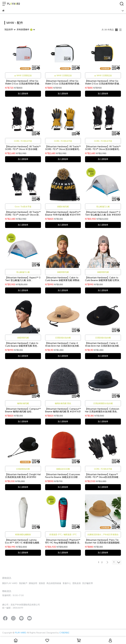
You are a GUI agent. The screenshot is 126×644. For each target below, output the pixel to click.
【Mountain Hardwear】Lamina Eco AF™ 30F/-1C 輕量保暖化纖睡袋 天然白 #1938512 (22, 541)
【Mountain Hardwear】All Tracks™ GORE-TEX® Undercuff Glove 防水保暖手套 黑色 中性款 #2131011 (23, 213)
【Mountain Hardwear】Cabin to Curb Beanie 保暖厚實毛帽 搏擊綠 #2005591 (62, 279)
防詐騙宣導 (88, 583)
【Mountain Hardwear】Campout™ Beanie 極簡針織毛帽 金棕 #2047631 (23, 410)
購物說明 (33, 583)
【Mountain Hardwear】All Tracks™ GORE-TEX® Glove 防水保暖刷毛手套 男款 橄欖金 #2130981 (63, 148)
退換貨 (42, 583)
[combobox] (10, 30)
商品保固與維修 (54, 583)
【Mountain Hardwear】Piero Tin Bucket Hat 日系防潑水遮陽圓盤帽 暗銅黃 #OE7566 (102, 541)
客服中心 (67, 583)
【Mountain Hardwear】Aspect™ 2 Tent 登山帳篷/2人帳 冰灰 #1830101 (103, 213)
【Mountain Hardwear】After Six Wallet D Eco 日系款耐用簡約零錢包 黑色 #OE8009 (102, 82)
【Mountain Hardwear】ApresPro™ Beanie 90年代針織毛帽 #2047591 (63, 213)
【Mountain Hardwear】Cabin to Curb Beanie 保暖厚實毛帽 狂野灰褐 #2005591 (102, 279)
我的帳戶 (23, 583)
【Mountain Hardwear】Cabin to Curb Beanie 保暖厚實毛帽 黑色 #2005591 (22, 345)
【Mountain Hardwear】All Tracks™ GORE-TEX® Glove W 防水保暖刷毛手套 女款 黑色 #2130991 (23, 148)
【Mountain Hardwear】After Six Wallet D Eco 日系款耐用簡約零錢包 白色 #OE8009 (62, 82)
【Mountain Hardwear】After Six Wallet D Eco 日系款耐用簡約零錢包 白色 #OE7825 (22, 82)
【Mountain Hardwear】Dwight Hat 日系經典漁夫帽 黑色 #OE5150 (23, 476)
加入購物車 (23, 94)
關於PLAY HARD (10, 583)
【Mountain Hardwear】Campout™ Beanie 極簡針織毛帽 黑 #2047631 (63, 410)
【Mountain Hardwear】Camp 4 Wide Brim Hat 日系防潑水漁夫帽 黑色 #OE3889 (102, 345)
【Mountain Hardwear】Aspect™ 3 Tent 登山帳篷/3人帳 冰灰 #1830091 (23, 279)
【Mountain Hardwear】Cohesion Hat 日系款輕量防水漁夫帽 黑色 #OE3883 (102, 410)
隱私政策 (77, 583)
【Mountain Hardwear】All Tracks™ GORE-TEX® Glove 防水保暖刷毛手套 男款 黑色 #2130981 (103, 148)
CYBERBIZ (64, 633)
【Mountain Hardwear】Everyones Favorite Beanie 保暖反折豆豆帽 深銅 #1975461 (63, 476)
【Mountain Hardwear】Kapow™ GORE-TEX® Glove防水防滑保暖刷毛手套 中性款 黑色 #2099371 (103, 476)
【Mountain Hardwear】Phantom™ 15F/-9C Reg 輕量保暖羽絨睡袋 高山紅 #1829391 (63, 541)
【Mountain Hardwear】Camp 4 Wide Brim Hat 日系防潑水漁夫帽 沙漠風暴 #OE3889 (62, 345)
